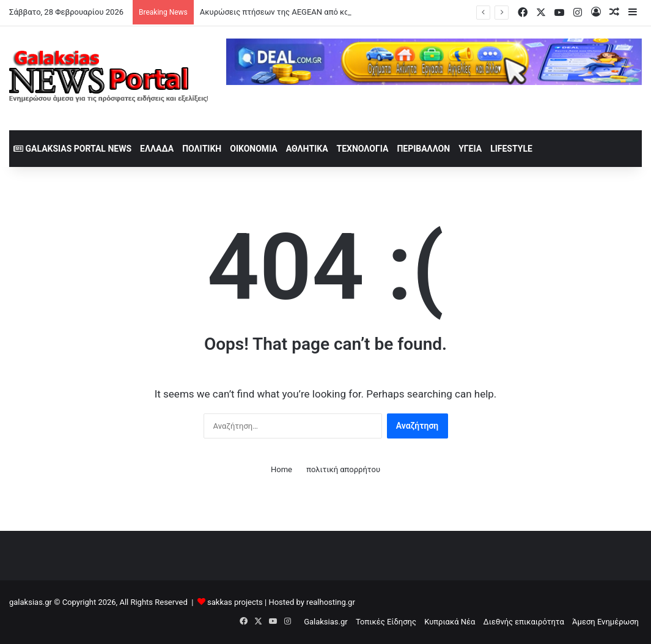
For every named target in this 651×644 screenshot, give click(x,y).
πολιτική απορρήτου (343, 469)
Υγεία (470, 149)
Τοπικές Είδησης (386, 622)
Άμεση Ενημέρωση (605, 622)
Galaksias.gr (326, 622)
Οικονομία (254, 149)
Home (281, 469)
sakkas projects (235, 602)
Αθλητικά (307, 149)
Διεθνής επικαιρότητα (524, 622)
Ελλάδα (157, 149)
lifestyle (511, 149)
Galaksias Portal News (72, 149)
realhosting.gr (331, 602)
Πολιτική (202, 149)
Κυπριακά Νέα (450, 622)
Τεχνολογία (363, 149)
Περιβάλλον (423, 149)
